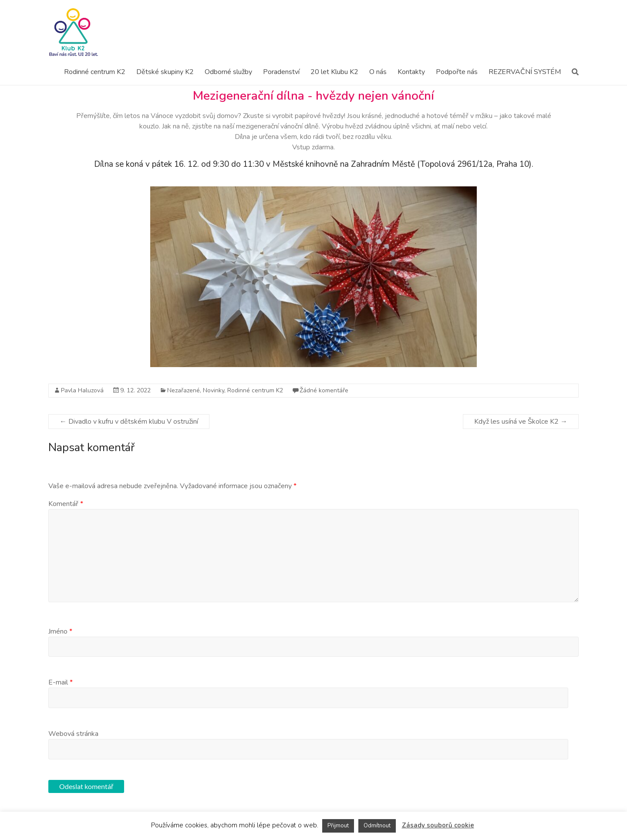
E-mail (61, 682)
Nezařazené (184, 390)
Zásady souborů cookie (438, 825)
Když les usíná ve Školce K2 (521, 422)
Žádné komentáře (324, 390)
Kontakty (411, 72)
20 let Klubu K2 (334, 72)
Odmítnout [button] (377, 826)
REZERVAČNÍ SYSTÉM (525, 72)
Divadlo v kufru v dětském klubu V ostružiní (129, 422)
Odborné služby (228, 72)
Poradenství (281, 72)
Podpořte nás (457, 72)
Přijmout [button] (338, 826)
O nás (378, 72)
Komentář (66, 504)
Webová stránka (73, 734)
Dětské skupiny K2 (165, 72)
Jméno (60, 631)
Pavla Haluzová (82, 390)
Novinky (214, 390)
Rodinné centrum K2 (95, 72)
